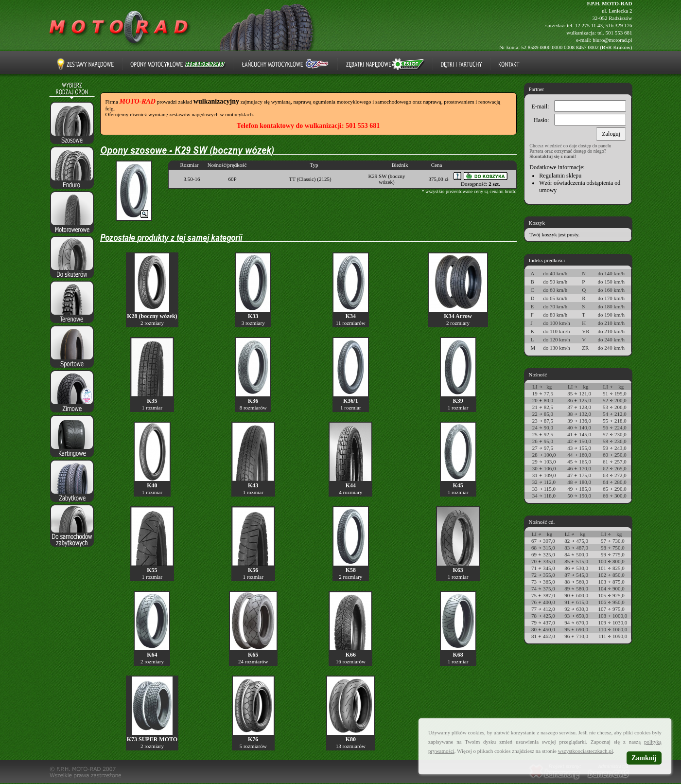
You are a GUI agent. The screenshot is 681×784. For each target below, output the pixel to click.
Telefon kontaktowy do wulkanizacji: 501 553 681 (308, 126)
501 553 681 (619, 33)
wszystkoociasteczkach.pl (585, 751)
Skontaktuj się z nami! (553, 156)
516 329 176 (619, 25)
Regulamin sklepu (560, 176)
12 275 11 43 (589, 25)
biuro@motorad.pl (612, 40)
